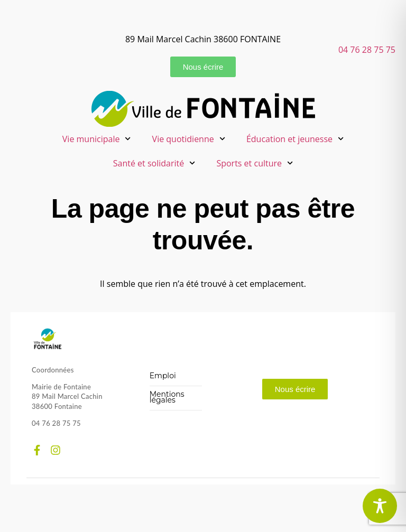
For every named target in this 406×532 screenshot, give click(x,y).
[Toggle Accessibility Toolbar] (380, 506)
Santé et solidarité (154, 163)
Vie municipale (97, 139)
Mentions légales (167, 397)
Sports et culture (255, 163)
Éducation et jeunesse (295, 139)
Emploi (163, 376)
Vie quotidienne (189, 139)
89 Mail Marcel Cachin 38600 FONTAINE (203, 39)
